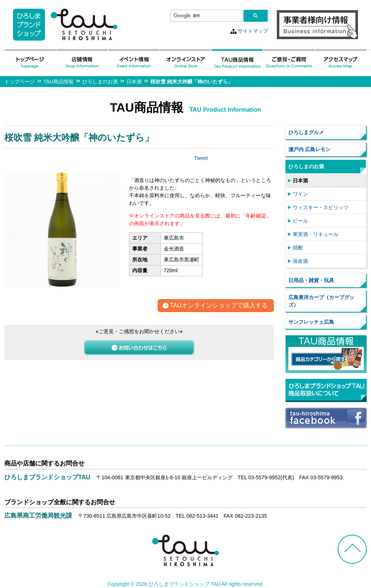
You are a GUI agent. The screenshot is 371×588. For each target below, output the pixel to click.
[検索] (206, 16)
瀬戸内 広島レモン (309, 149)
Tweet (201, 158)
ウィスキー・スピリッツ (321, 207)
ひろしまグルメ (306, 132)
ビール (300, 221)
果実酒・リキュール (316, 234)
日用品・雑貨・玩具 (311, 280)
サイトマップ (253, 31)
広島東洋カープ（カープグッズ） (321, 301)
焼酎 (298, 248)
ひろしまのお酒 (100, 82)
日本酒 (134, 82)
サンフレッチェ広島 (311, 322)
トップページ (20, 82)
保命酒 (300, 261)
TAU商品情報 (59, 82)
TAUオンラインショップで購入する (219, 306)
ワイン (300, 194)
